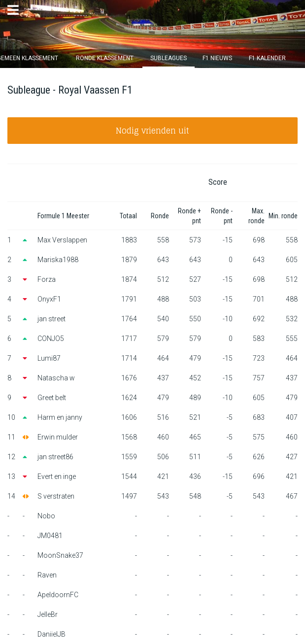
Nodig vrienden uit (152, 131)
